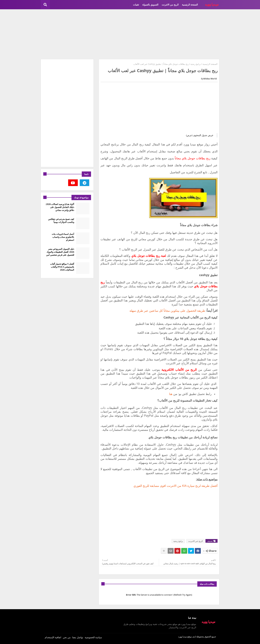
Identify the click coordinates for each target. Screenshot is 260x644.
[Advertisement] (130, 34)
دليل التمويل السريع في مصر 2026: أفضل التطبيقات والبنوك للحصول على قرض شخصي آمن (60, 252)
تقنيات (136, 5)
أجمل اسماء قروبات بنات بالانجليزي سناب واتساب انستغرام (63, 237)
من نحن (67, 637)
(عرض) (189, 135)
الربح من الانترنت (170, 5)
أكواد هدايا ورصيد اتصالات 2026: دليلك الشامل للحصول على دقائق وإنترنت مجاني (60, 207)
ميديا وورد (182, 637)
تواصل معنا (78, 637)
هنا (171, 394)
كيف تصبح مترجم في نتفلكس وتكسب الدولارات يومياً (61, 221)
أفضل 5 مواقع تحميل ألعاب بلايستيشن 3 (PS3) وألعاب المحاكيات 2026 (62, 267)
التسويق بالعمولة (150, 5)
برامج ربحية (196, 64)
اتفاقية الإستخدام (53, 637)
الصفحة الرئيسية (190, 5)
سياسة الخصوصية (93, 637)
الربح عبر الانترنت (195, 541)
